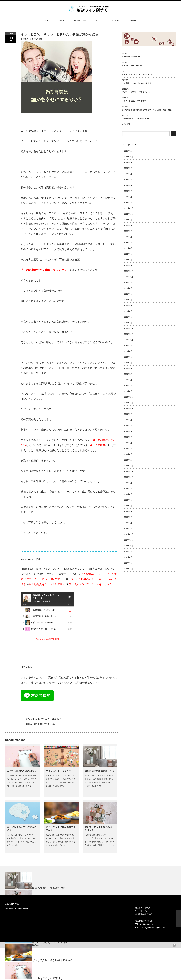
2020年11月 (129, 334)
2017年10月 (129, 546)
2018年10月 (129, 477)
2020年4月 (128, 374)
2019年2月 (128, 454)
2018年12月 (129, 466)
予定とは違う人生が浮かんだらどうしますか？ (44, 719)
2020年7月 (128, 357)
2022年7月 (128, 231)
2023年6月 (128, 174)
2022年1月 (128, 265)
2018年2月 (128, 523)
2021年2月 (128, 317)
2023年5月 (128, 180)
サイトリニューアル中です (132, 66)
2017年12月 (129, 534)
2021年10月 (129, 277)
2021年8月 (128, 288)
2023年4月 (128, 185)
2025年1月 (128, 151)
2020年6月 (128, 363)
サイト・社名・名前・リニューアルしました (139, 74)
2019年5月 (128, 437)
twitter (170, 945)
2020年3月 (128, 380)
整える (62, 21)
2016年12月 (129, 569)
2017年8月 (128, 557)
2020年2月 (128, 386)
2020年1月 (128, 391)
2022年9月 (128, 220)
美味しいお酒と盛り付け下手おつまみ (40, 724)
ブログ (98, 21)
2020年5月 (128, 368)
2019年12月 (129, 397)
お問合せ (133, 21)
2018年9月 (128, 483)
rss (165, 945)
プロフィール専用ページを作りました (136, 92)
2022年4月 (128, 248)
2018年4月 (128, 511)
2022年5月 (128, 243)
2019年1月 (128, 460)
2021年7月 (128, 294)
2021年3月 (128, 311)
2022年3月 (128, 254)
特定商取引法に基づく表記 (143, 914)
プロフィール (115, 21)
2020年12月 (129, 328)
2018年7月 (128, 494)
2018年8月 (128, 489)
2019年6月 (128, 431)
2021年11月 (129, 271)
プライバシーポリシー (143, 911)
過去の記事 (126, 124)
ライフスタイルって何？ (58, 771)
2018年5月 (128, 506)
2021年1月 (128, 323)
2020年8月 (128, 351)
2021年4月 (128, 305)
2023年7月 (128, 168)
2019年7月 (128, 426)
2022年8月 (128, 225)
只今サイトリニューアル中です (134, 101)
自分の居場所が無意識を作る (99, 771)
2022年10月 (129, 214)
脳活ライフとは (80, 21)
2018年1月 (128, 529)
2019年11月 (129, 403)
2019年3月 (128, 449)
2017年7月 (128, 563)
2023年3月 (128, 191)
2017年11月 (129, 540)
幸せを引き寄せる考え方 (33, 39)
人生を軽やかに (12, 904)
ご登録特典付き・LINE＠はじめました (137, 119)
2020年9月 (128, 346)
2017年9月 (128, 552)
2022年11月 (129, 208)
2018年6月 (128, 500)
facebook (174, 945)
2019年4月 (128, 443)
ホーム (48, 21)
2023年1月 (128, 203)
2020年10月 (129, 340)
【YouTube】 (28, 667)
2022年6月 (128, 237)
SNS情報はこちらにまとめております (136, 83)
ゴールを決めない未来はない (22, 771)
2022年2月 (128, 260)
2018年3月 (128, 517)
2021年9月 (128, 283)
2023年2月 (128, 197)
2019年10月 (129, 408)
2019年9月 (128, 414)
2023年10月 (129, 157)
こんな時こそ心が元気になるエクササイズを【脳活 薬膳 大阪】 (148, 110)
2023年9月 (128, 162)
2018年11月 (129, 471)
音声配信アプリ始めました (132, 57)
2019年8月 (128, 420)
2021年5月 (128, 300)
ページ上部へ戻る (178, 918)
